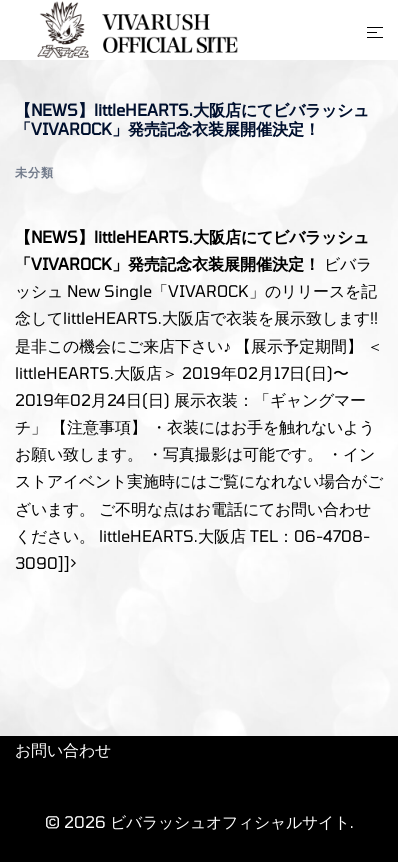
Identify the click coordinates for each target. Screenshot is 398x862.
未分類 (34, 172)
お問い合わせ (63, 749)
